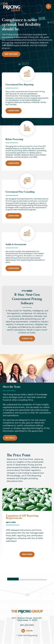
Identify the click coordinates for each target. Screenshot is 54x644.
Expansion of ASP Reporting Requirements (22, 517)
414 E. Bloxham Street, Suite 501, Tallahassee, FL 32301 (27, 619)
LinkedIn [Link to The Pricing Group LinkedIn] (27, 631)
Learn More (13, 111)
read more (27, 554)
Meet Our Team (11, 54)
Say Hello (10, 438)
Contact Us (27, 339)
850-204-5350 (27, 625)
